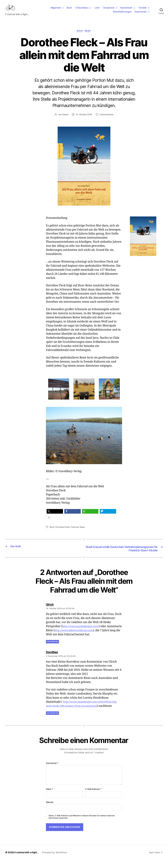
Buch (69, 10)
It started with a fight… (27, 861)
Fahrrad (75, 531)
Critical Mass (82, 10)
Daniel (65, 119)
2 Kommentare (107, 119)
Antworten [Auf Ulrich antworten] (52, 650)
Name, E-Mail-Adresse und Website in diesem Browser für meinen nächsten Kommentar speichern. (82, 825)
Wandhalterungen (122, 14)
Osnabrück (109, 10)
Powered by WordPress (55, 861)
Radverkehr (126, 10)
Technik (142, 10)
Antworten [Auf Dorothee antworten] (52, 721)
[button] (55, 516)
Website (50, 810)
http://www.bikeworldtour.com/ (90, 639)
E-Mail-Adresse (93, 797)
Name (50, 797)
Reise (88, 35)
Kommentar (52, 771)
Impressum (141, 14)
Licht (97, 10)
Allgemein (56, 10)
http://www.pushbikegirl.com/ (82, 635)
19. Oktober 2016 (84, 119)
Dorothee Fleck (63, 531)
